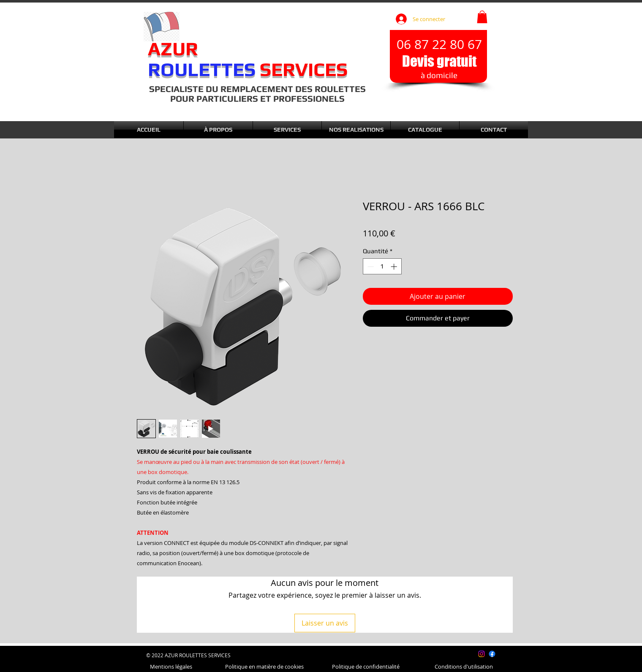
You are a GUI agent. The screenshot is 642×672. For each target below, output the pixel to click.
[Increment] (395, 267)
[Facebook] (492, 654)
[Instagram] (481, 654)
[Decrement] (370, 267)
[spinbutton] (382, 267)
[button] (482, 17)
